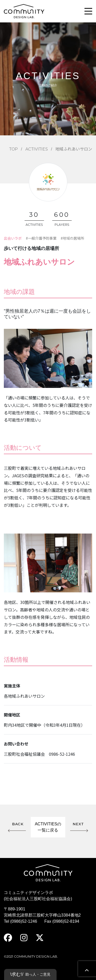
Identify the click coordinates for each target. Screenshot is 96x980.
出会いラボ (13, 238)
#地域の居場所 (72, 238)
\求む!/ (30, 974)
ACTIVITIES (37, 150)
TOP (13, 150)
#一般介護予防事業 (41, 238)
